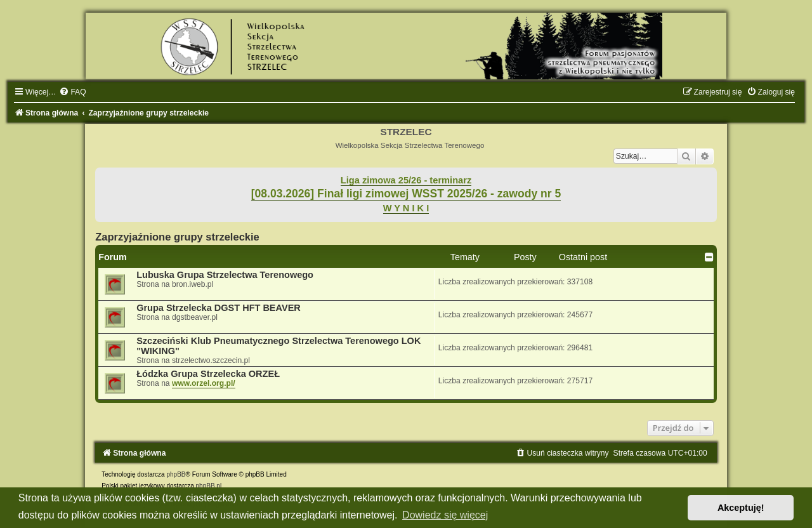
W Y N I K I (406, 208)
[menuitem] (72, 92)
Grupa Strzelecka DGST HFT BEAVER (219, 308)
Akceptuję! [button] (741, 508)
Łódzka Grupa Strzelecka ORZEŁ (208, 374)
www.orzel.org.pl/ (204, 383)
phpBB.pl (209, 486)
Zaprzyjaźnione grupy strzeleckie (177, 237)
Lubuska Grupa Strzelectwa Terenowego (225, 275)
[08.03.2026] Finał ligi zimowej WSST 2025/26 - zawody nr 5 (406, 194)
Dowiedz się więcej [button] (445, 515)
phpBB (176, 474)
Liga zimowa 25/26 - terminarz (406, 180)
